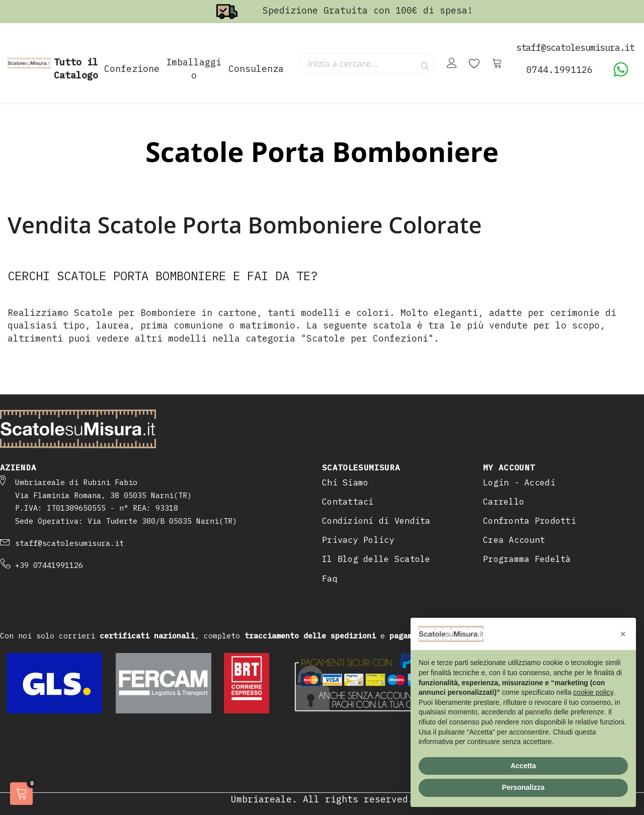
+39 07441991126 (49, 565)
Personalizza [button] (524, 787)
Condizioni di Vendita (376, 521)
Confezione (132, 69)
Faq (330, 579)
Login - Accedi (519, 482)
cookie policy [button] (593, 692)
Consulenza (256, 69)
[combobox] (366, 63)
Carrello (504, 502)
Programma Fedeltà (527, 559)
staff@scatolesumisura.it (69, 543)
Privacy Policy (358, 540)
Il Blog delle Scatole (376, 559)
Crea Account (514, 540)
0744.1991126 (559, 70)
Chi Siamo (345, 482)
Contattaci (348, 502)
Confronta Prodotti (530, 521)
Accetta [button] (524, 766)
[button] (623, 634)
